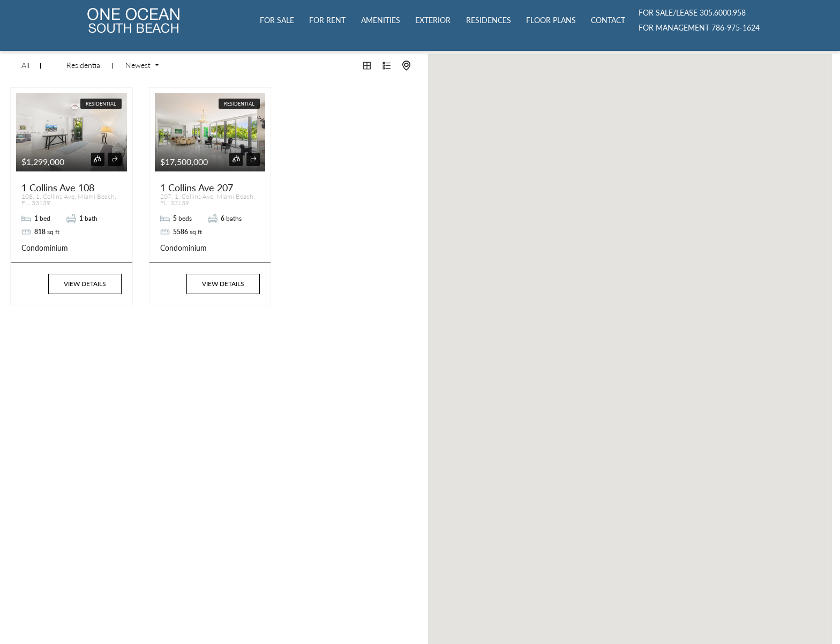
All (25, 65)
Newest (139, 65)
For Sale (277, 20)
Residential (84, 65)
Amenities (381, 20)
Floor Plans (551, 20)
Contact (608, 20)
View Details (85, 284)
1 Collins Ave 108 (58, 188)
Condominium (45, 248)
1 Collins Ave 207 (197, 188)
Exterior (433, 20)
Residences (489, 20)
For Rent (327, 20)
